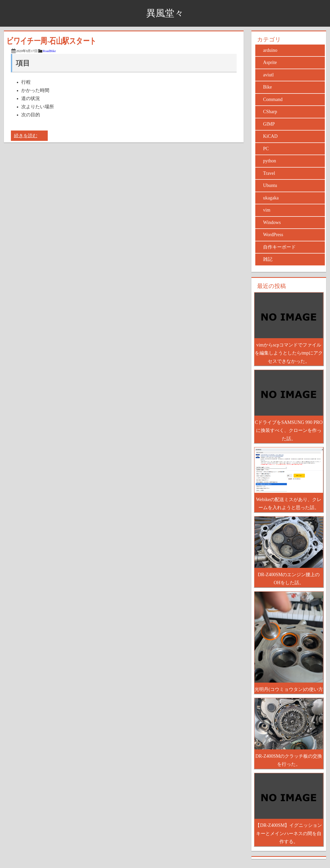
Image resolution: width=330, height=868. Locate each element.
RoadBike (49, 51)
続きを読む (26, 136)
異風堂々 (165, 13)
